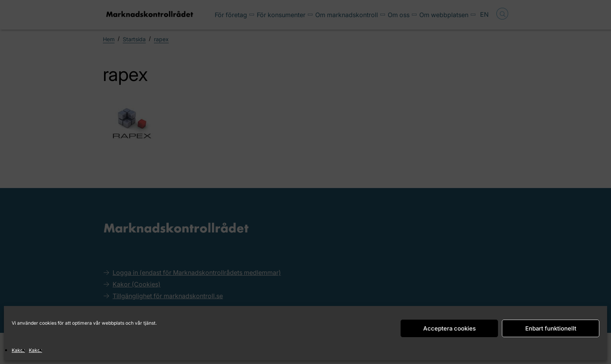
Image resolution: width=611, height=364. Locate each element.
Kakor (18, 350)
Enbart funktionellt (551, 328)
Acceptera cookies (449, 328)
